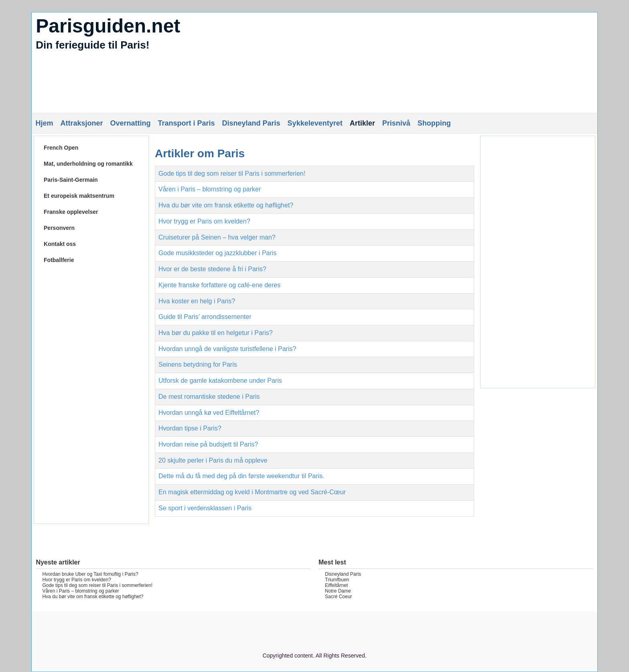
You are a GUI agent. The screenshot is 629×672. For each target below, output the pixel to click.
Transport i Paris (186, 123)
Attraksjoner (81, 123)
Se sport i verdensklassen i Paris (205, 508)
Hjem (44, 123)
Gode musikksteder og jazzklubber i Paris (217, 253)
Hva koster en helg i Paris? (197, 301)
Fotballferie (59, 260)
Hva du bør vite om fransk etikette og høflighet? (226, 205)
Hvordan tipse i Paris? (190, 428)
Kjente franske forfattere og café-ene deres (219, 285)
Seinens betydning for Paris (198, 364)
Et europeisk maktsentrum (79, 196)
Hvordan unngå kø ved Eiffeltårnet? (209, 413)
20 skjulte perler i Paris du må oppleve (213, 460)
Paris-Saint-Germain (71, 180)
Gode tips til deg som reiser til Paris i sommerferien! (232, 174)
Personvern (59, 228)
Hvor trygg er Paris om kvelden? (204, 221)
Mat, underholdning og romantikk (88, 164)
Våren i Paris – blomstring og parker (210, 189)
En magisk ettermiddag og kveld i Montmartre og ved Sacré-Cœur (252, 492)
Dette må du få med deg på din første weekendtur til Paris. (241, 476)
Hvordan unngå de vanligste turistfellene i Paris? (227, 349)
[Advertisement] (91, 398)
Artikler (362, 123)
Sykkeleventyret (315, 123)
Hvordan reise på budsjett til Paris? (208, 444)
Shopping (434, 123)
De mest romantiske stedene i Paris (209, 397)
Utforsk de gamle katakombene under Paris (220, 381)
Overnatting (130, 123)
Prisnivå (396, 123)
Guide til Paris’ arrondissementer (205, 317)
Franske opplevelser (71, 212)
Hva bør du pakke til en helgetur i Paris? (216, 333)
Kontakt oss (60, 244)
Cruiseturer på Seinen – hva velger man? (217, 237)
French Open (61, 148)
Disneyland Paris (251, 123)
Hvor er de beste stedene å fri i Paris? (212, 269)
